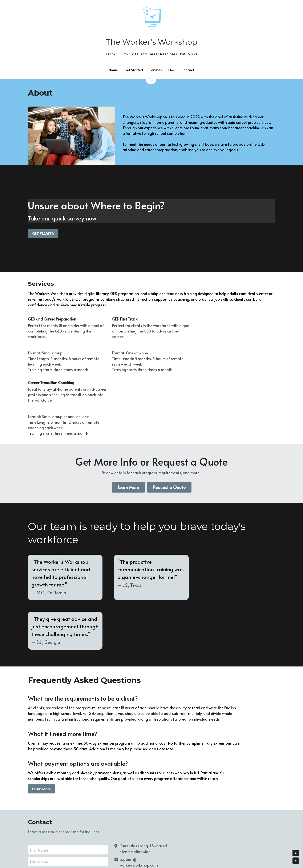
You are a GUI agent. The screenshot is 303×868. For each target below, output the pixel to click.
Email (35, 768)
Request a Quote (169, 431)
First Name (39, 743)
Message (38, 781)
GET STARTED (42, 233)
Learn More (128, 431)
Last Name (39, 755)
